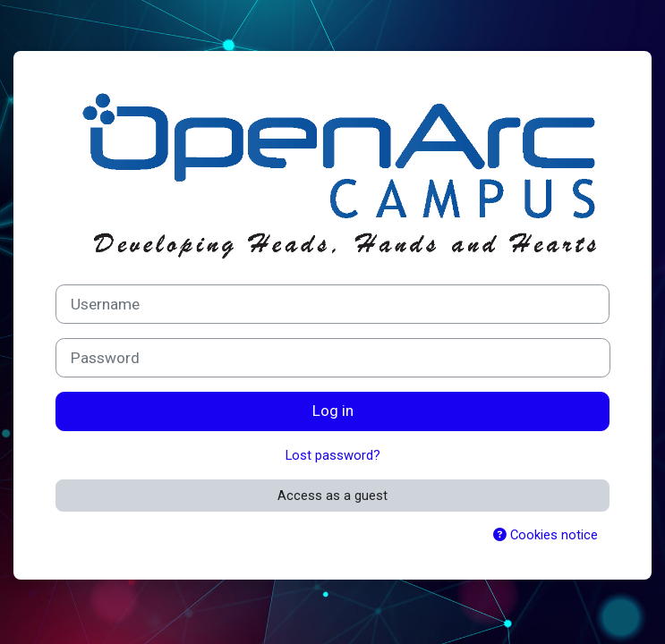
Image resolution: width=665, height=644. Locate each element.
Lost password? (333, 455)
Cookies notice (546, 535)
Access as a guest (332, 496)
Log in (333, 411)
